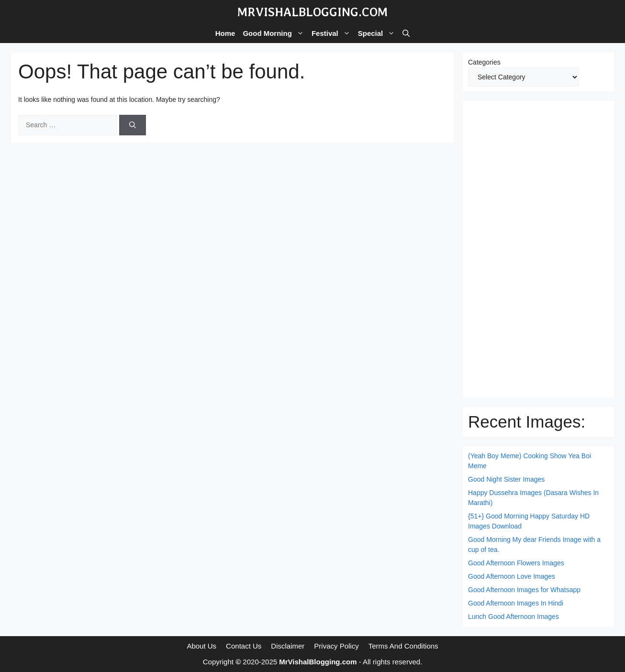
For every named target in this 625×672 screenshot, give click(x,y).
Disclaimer (288, 646)
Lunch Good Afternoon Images (513, 617)
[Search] (133, 125)
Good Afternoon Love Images (512, 576)
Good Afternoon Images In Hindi (516, 603)
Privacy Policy (336, 646)
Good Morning (275, 33)
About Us (201, 646)
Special (379, 33)
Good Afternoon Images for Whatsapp (524, 590)
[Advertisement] (539, 249)
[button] (406, 33)
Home (225, 33)
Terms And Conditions (403, 646)
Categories (484, 62)
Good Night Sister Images (506, 479)
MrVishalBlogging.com (312, 12)
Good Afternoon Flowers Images (516, 563)
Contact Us (244, 646)
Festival (333, 33)
